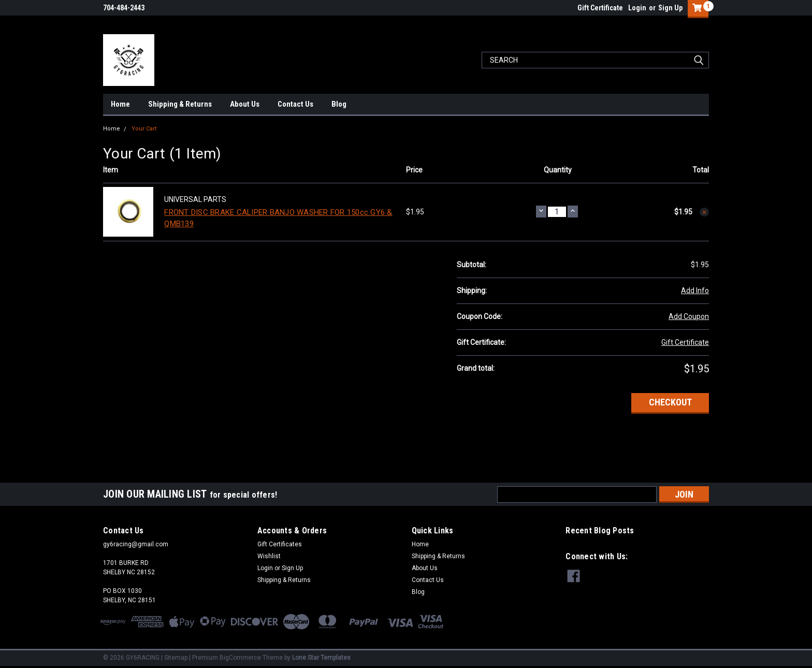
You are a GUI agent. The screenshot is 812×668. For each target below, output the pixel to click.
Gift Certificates (280, 544)
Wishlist (269, 556)
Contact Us (295, 104)
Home (120, 104)
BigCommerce (240, 658)
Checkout (670, 402)
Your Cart (144, 129)
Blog (339, 104)
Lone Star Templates (321, 658)
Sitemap (176, 658)
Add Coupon (689, 316)
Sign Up (670, 8)
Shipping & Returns (180, 104)
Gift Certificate (600, 8)
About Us (245, 104)
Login (637, 8)
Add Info (695, 291)
